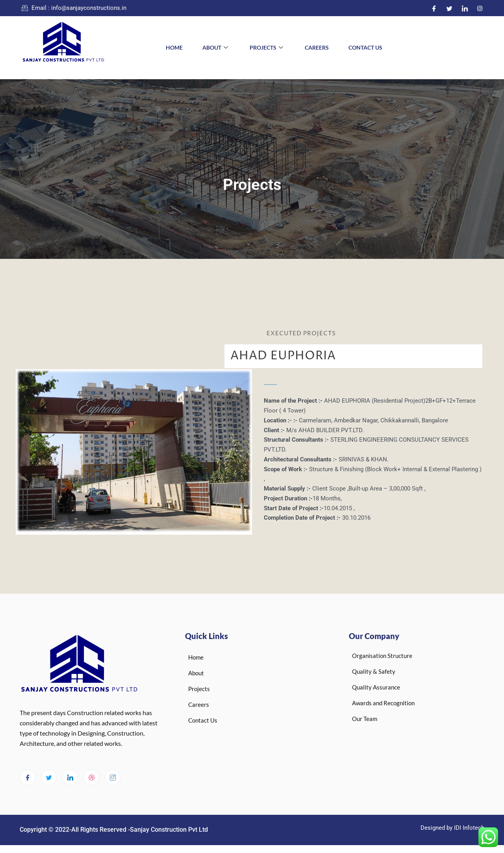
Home (174, 47)
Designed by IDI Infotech (452, 828)
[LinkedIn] (465, 8)
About (216, 47)
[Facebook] (434, 8)
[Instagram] (480, 8)
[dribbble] (91, 777)
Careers (317, 47)
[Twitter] (449, 8)
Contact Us (365, 47)
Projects (267, 47)
